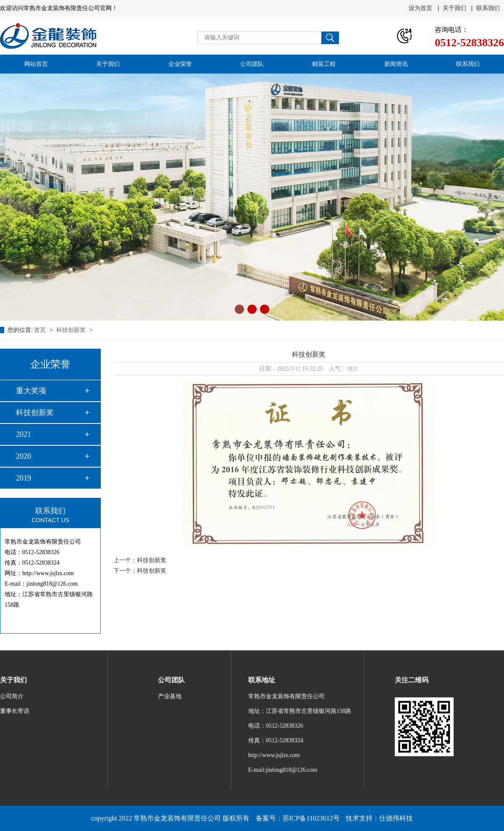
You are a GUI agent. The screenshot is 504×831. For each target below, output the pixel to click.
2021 (24, 434)
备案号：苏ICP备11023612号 (298, 818)
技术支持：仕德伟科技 (379, 818)
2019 (24, 478)
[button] (239, 309)
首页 (41, 330)
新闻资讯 (396, 64)
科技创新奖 (72, 330)
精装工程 (324, 64)
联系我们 (488, 8)
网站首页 (36, 64)
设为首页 (420, 8)
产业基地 (170, 696)
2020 (24, 456)
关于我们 (454, 8)
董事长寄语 (15, 711)
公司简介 (12, 696)
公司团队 (252, 64)
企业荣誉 (180, 64)
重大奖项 (31, 391)
